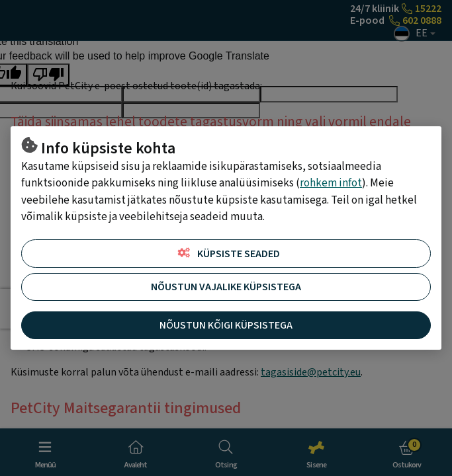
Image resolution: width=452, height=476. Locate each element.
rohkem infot (331, 183)
